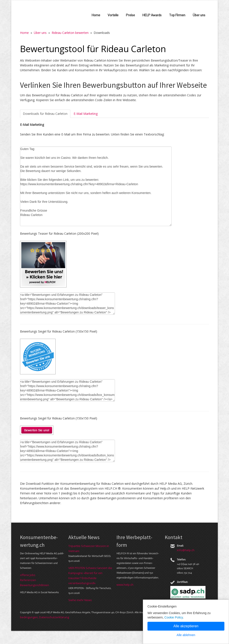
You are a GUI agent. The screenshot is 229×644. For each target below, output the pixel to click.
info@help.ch (186, 550)
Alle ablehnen (186, 635)
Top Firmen (177, 15)
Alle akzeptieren (186, 626)
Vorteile (113, 15)
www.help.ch (125, 585)
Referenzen (28, 580)
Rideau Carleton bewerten (70, 33)
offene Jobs (28, 575)
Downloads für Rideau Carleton (45, 114)
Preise (130, 15)
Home (96, 15)
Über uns (199, 15)
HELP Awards (152, 15)
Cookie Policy (174, 617)
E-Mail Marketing (86, 114)
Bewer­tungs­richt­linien (35, 585)
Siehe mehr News (80, 600)
